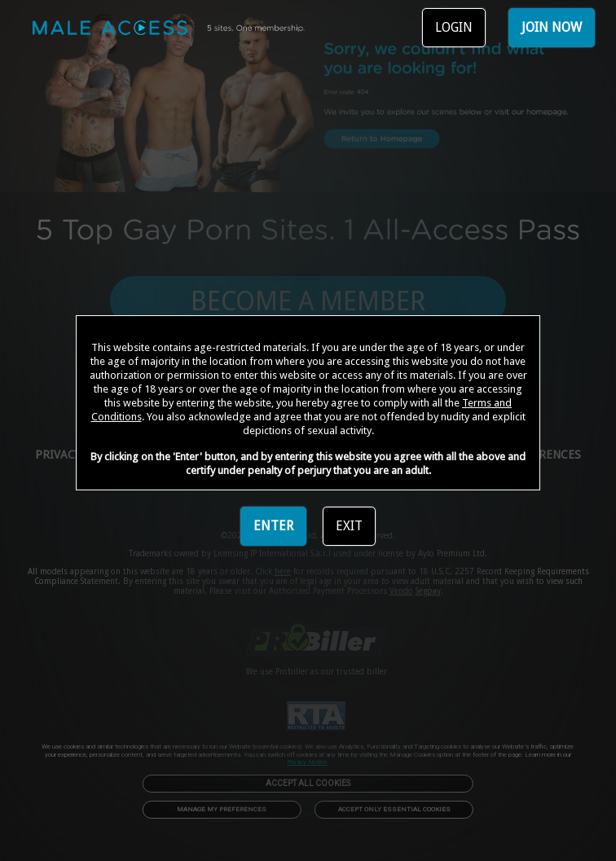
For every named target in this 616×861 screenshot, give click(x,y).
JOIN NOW (552, 27)
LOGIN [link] (454, 27)
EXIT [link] (349, 526)
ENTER (273, 526)
